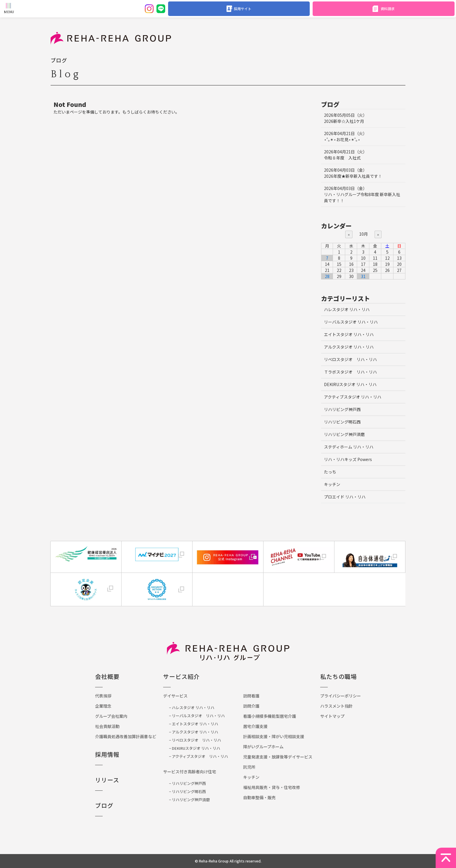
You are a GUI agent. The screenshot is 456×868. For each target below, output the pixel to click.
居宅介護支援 (255, 726)
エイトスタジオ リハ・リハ (349, 334)
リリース (107, 780)
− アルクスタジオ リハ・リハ (194, 732)
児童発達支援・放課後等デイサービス (278, 757)
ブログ (104, 805)
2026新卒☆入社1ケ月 (345, 118)
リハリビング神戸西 (342, 409)
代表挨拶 (103, 696)
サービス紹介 (181, 676)
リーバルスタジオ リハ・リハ (351, 322)
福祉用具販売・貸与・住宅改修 (272, 787)
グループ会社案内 (111, 716)
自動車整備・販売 (259, 797)
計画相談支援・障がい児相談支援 (274, 736)
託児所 (249, 767)
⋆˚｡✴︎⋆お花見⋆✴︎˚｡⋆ (345, 136)
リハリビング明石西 (342, 422)
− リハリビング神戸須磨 (189, 800)
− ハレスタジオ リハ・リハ (192, 708)
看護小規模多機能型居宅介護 (270, 716)
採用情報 (107, 754)
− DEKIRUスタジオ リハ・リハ (195, 748)
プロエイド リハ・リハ (345, 497)
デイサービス (175, 696)
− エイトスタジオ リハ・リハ (194, 724)
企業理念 (103, 706)
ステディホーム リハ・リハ (349, 447)
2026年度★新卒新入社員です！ (353, 173)
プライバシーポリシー (341, 696)
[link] (228, 583)
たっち (330, 472)
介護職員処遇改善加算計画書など (128, 736)
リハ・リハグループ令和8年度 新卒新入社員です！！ (362, 194)
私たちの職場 (339, 676)
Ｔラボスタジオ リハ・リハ (350, 372)
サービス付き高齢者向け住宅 (190, 772)
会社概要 (107, 676)
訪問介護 (251, 706)
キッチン (332, 484)
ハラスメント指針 (336, 706)
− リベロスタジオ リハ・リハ (195, 740)
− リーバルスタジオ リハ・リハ (197, 716)
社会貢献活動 (107, 726)
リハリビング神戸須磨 (344, 434)
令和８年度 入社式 (345, 155)
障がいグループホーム (263, 747)
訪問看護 (251, 696)
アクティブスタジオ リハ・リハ (353, 397)
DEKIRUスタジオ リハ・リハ (350, 384)
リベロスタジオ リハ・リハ (350, 359)
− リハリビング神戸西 (187, 783)
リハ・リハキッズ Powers (348, 459)
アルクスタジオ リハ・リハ (349, 347)
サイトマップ (332, 716)
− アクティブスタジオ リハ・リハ (198, 756)
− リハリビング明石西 (187, 791)
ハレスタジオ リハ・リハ (347, 309)
